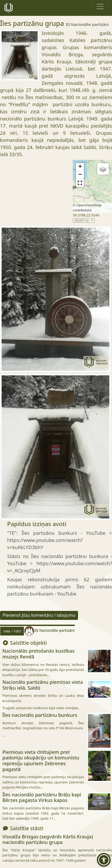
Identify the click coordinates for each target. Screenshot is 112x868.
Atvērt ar (82, 221)
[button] (80, 167)
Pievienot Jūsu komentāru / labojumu (39, 615)
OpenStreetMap (89, 205)
